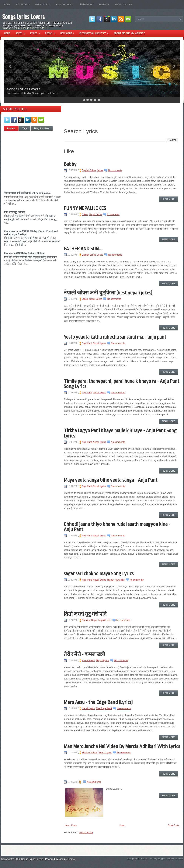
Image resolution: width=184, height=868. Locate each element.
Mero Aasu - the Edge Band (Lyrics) (98, 702)
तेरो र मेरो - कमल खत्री (84, 654)
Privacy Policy (124, 4)
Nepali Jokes (96, 214)
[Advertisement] (36, 160)
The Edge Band (104, 708)
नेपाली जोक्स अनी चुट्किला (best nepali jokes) (27, 193)
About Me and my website (129, 33)
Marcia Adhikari (90, 753)
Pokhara (179, 859)
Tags (25, 128)
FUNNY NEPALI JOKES (85, 208)
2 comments (113, 214)
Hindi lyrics (23, 4)
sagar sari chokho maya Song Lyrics (99, 574)
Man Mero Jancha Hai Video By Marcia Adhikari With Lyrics (122, 746)
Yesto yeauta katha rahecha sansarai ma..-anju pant (115, 337)
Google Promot (67, 859)
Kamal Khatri (88, 661)
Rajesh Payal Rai (116, 580)
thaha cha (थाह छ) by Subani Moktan (25, 253)
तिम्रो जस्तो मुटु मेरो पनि (14, 212)
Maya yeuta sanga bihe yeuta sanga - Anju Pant (111, 480)
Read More (169, 199)
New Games (67, 33)
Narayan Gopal (90, 620)
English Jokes (89, 170)
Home (7, 4)
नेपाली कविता (104, 4)
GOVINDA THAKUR (147, 859)
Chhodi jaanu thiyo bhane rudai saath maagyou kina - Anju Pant (117, 527)
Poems (51, 32)
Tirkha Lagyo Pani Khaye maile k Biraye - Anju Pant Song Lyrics (120, 433)
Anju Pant (87, 343)
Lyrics (36, 32)
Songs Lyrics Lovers (23, 16)
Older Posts (173, 825)
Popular (11, 128)
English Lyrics (65, 4)
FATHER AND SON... (83, 249)
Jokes (22, 32)
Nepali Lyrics (43, 4)
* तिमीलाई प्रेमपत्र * (86, 4)
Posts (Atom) (86, 832)
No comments (115, 170)
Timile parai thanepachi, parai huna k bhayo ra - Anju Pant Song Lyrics (122, 384)
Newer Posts (71, 825)
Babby (70, 164)
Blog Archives (42, 128)
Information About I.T (95, 32)
